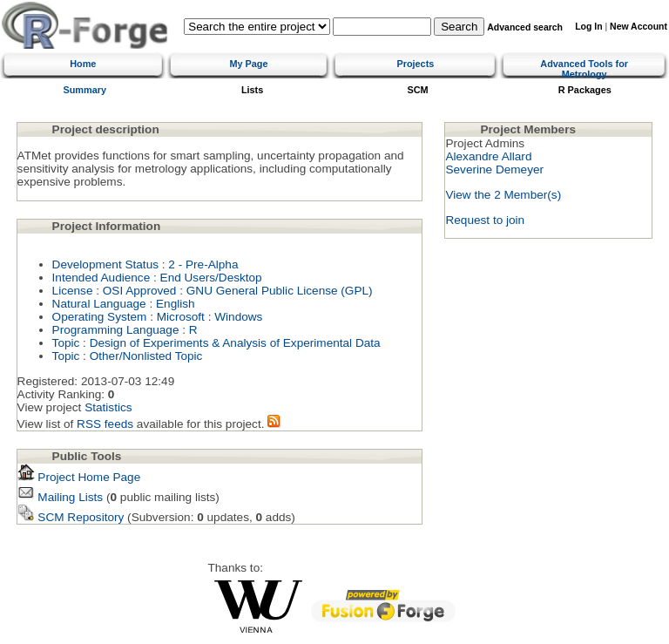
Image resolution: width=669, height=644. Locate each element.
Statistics (108, 407)
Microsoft (181, 317)
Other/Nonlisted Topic (146, 356)
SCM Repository (71, 517)
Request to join (485, 220)
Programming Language (116, 330)
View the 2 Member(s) (503, 195)
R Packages (585, 90)
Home (83, 64)
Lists (252, 90)
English (176, 304)
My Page (248, 64)
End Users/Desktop (211, 278)
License (73, 291)
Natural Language (99, 304)
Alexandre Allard (488, 156)
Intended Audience (101, 278)
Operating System (100, 317)
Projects (415, 64)
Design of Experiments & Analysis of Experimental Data (235, 343)
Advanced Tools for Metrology (584, 69)
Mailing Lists (61, 497)
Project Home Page (79, 477)
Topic (66, 343)
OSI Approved (140, 291)
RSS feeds (105, 424)
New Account (639, 27)
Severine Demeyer (494, 169)
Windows (238, 317)
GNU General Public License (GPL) (280, 291)
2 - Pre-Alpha (203, 264)
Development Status (105, 264)
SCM (418, 90)
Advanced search (525, 27)
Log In (588, 27)
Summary (84, 90)
